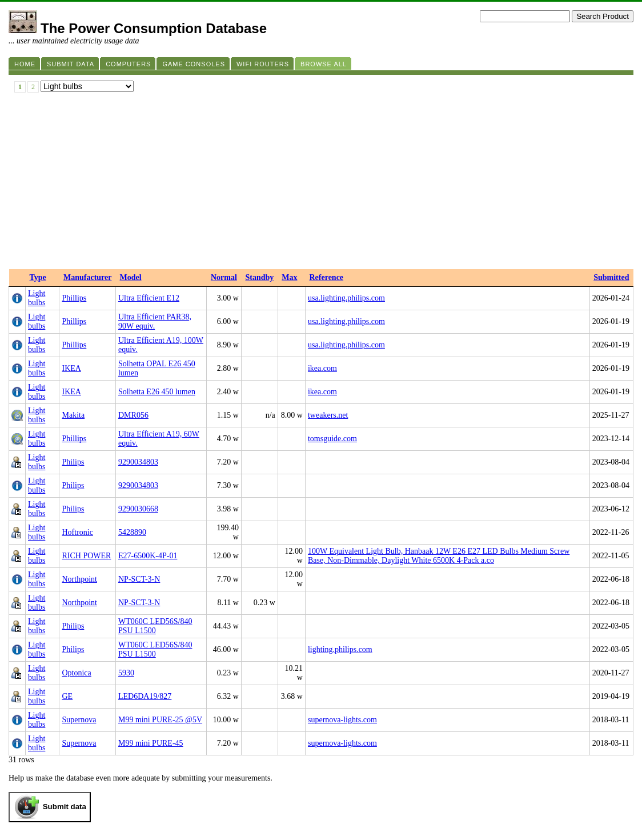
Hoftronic (77, 532)
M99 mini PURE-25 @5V (160, 720)
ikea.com (322, 368)
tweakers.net (328, 415)
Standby (259, 277)
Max (289, 277)
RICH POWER (86, 556)
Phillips (74, 298)
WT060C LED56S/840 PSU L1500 (155, 626)
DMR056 (133, 415)
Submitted (611, 277)
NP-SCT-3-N (139, 579)
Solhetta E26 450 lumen (157, 392)
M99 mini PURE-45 (151, 743)
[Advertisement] (321, 183)
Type (38, 277)
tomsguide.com (332, 439)
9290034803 (138, 462)
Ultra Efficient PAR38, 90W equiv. (155, 321)
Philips (73, 462)
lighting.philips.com (340, 649)
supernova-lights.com (342, 720)
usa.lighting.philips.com (346, 298)
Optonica (76, 673)
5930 (126, 673)
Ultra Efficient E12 (149, 298)
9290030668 (138, 509)
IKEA (71, 368)
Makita (73, 415)
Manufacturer (88, 277)
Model (130, 277)
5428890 (132, 532)
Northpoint (79, 579)
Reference (326, 277)
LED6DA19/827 (145, 696)
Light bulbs (37, 298)
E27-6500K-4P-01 (148, 556)
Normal (224, 277)
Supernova (79, 720)
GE (67, 696)
